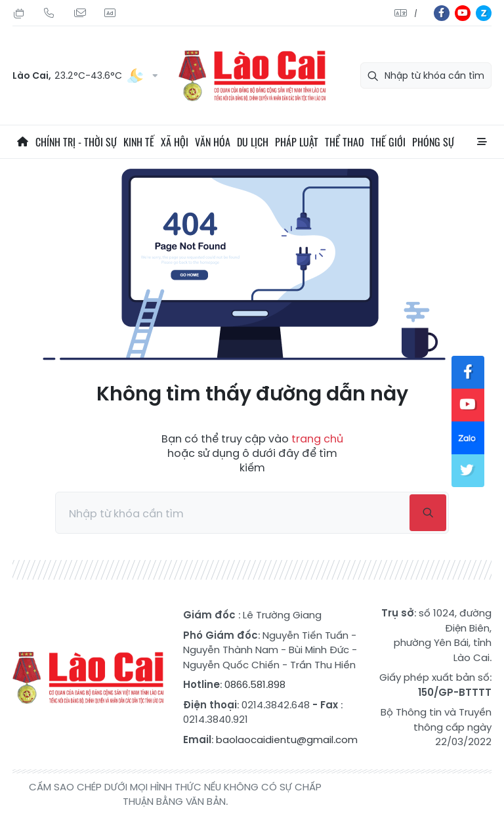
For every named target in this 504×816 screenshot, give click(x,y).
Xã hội (175, 142)
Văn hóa (213, 142)
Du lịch (253, 142)
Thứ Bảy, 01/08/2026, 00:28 (19, 13)
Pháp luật (297, 142)
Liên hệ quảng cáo (110, 13)
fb (442, 13)
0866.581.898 (255, 684)
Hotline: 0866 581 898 (49, 13)
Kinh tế (139, 142)
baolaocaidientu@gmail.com (287, 740)
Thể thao (345, 142)
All (482, 142)
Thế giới (388, 142)
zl (484, 13)
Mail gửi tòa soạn (79, 13)
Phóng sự (433, 142)
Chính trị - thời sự (76, 142)
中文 (416, 13)
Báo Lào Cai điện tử (252, 76)
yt (463, 13)
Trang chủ (22, 142)
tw (468, 471)
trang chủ (317, 439)
